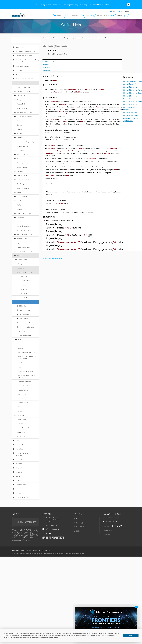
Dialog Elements (24, 306)
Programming (20, 83)
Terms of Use (48, 554)
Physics (18, 74)
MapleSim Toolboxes (22, 497)
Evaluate (23, 285)
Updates (21, 398)
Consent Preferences (64, 554)
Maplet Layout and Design (26, 371)
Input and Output (22, 108)
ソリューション (79, 523)
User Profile (20, 415)
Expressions (21, 218)
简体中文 (48, 551)
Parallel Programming (23, 247)
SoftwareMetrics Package (25, 234)
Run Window (24, 293)
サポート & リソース (80, 527)
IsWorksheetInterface (24, 428)
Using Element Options (26, 335)
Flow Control (21, 222)
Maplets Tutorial (23, 390)
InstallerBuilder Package (24, 112)
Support (51, 38)
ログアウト (108, 535)
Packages (20, 100)
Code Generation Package (25, 91)
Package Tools (21, 104)
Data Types (20, 121)
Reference (19, 472)
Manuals (18, 480)
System (18, 476)
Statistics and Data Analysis (24, 79)
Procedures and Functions (25, 251)
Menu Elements (24, 314)
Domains (20, 125)
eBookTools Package (23, 180)
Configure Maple (21, 485)
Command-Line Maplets (25, 407)
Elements (21, 268)
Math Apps (19, 459)
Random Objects (22, 239)
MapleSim (18, 493)
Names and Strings (23, 146)
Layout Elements (24, 310)
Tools (20, 340)
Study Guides (20, 468)
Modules (19, 133)
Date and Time (21, 96)
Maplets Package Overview (26, 352)
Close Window (25, 281)
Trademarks (74, 554)
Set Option (24, 298)
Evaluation (20, 129)
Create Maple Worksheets (24, 56)
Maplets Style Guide (24, 386)
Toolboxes (19, 489)
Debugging (20, 209)
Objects (19, 138)
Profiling (19, 205)
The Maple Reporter (113, 518)
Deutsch (35, 551)
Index (20, 367)
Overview (24, 276)
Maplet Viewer (22, 394)
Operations (20, 150)
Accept (131, 636)
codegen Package (22, 167)
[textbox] (60, 221)
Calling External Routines (25, 117)
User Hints (21, 363)
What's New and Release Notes (25, 51)
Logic (18, 243)
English (22, 551)
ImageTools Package (23, 188)
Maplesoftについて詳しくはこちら (22, 540)
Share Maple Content (22, 66)
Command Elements (25, 272)
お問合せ (114, 11)
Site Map (82, 554)
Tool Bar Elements (25, 323)
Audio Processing (22, 154)
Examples (21, 264)
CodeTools (20, 171)
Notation (20, 192)
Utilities (20, 344)
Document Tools (22, 175)
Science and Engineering (23, 445)
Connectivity (19, 449)
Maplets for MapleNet (25, 382)
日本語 (41, 551)
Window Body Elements (27, 327)
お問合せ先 (47, 514)
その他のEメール (112, 521)
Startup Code (21, 432)
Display (20, 411)
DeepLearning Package (24, 213)
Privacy (55, 554)
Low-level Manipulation (24, 226)
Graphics (18, 441)
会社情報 (77, 531)
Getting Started (20, 47)
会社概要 (16, 514)
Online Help (59, 38)
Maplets (19, 255)
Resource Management (24, 230)
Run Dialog (24, 289)
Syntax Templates (22, 436)
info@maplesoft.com (52, 529)
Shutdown (24, 302)
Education (19, 464)
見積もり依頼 (125, 11)
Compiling (20, 163)
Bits (18, 159)
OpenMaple (20, 201)
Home (45, 38)
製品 (76, 519)
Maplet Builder (22, 260)
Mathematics (20, 70)
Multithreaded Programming (25, 142)
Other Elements (24, 319)
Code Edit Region (22, 419)
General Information (23, 87)
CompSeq (20, 424)
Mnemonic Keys (23, 403)
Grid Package (21, 184)
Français (28, 551)
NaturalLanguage (22, 197)
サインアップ (108, 531)
